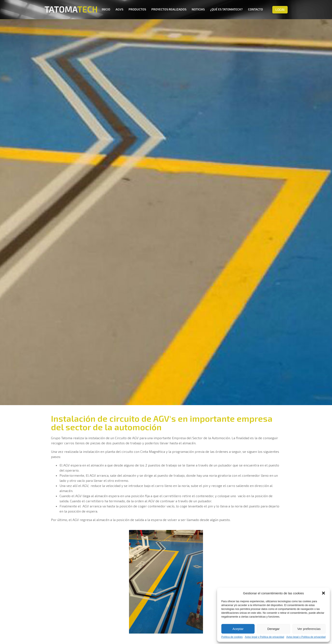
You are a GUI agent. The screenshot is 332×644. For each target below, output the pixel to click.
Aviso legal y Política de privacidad (265, 637)
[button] (323, 593)
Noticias (198, 9)
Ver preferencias (309, 629)
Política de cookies (232, 637)
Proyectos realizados (169, 9)
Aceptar (238, 629)
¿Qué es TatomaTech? (226, 9)
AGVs (119, 9)
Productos (137, 9)
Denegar (274, 629)
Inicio (106, 9)
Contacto (255, 9)
